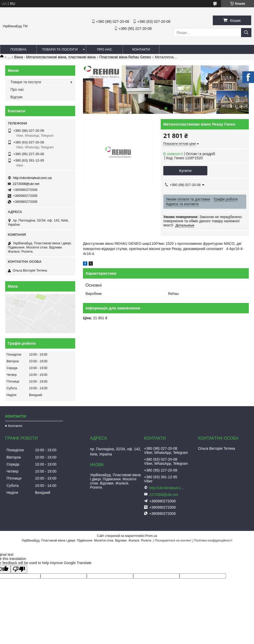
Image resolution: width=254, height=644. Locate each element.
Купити (185, 171)
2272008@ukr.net (26, 184)
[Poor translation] (19, 569)
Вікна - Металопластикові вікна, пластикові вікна (55, 57)
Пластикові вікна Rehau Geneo (125, 57)
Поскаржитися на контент (173, 541)
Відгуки (16, 97)
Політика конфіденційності (213, 541)
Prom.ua (151, 536)
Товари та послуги (60, 49)
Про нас (105, 49)
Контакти (141, 49)
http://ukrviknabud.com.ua (32, 178)
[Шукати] (246, 33)
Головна (18, 49)
